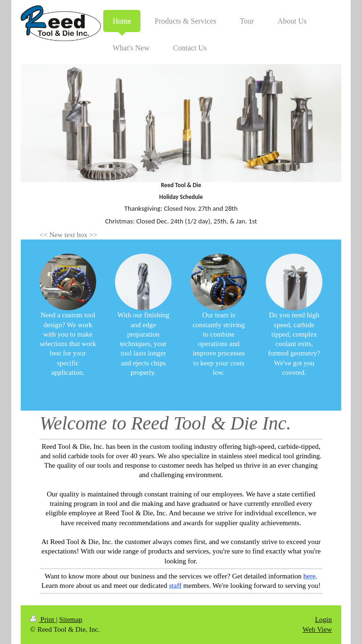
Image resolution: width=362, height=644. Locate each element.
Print (43, 619)
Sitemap (70, 619)
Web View (317, 629)
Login (323, 619)
